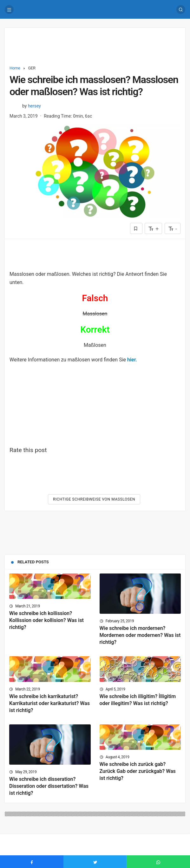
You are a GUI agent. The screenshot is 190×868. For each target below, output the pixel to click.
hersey (34, 106)
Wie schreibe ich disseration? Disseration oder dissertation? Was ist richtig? (49, 786)
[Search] (181, 10)
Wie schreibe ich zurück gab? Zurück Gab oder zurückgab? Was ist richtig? (138, 771)
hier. (132, 360)
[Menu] (9, 10)
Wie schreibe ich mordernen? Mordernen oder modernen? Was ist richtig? (140, 635)
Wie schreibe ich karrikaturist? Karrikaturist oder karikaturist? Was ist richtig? (49, 703)
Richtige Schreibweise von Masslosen (94, 499)
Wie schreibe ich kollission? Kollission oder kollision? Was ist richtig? (46, 620)
